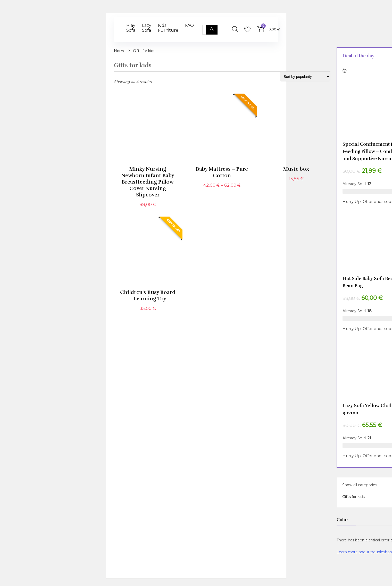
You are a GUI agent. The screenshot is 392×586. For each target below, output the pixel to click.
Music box (296, 169)
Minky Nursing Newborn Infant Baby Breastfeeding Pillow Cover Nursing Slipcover (148, 182)
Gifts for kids (353, 497)
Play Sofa (131, 28)
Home (120, 51)
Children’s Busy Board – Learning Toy (148, 295)
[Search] (212, 30)
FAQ (189, 25)
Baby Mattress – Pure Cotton (222, 172)
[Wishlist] (247, 30)
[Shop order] (305, 77)
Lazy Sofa (147, 28)
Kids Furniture (168, 28)
